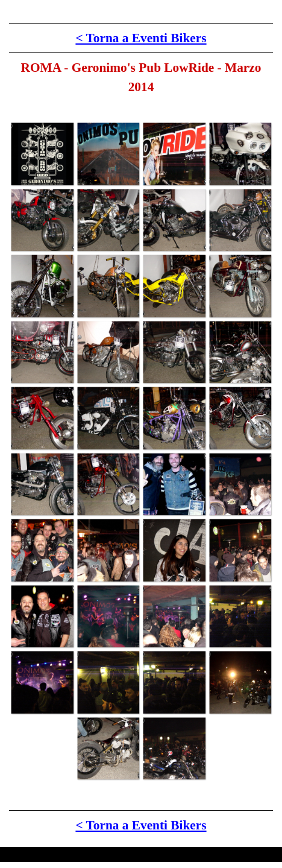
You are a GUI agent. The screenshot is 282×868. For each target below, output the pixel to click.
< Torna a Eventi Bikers (141, 38)
